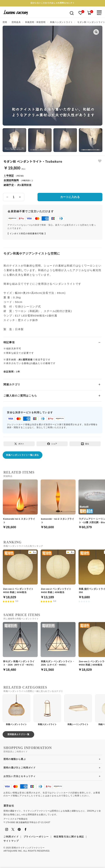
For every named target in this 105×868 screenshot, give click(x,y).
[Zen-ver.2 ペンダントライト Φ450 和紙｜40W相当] (58, 572)
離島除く (28, 180)
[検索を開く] (72, 13)
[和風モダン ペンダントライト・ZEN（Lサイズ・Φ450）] (58, 645)
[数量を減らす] (7, 197)
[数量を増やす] (20, 197)
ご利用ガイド (11, 837)
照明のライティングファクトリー (28, 848)
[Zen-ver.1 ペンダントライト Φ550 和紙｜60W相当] (20, 572)
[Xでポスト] (19, 444)
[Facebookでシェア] (52, 444)
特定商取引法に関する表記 (69, 837)
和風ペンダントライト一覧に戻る (22, 455)
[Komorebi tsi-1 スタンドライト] (20, 502)
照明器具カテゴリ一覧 (18, 734)
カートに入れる (70, 197)
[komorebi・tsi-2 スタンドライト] (58, 502)
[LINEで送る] (85, 444)
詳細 (21, 176)
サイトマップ (11, 841)
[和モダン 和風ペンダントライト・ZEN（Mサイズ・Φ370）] (20, 645)
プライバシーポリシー (36, 837)
